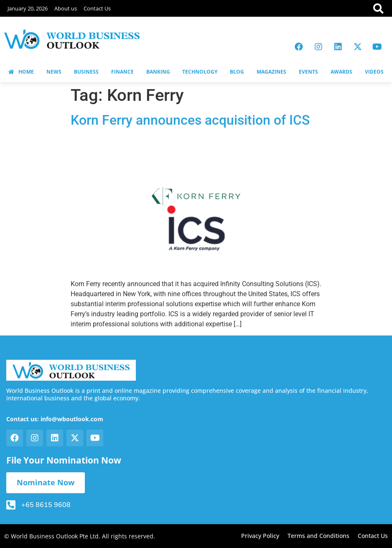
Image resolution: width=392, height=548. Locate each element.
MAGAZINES (271, 72)
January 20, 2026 (28, 8)
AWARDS (341, 72)
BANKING (158, 72)
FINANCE (122, 72)
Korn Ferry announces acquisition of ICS (190, 120)
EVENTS (308, 72)
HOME (21, 72)
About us (66, 8)
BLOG (237, 72)
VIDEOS (374, 72)
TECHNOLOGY (200, 72)
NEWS (54, 72)
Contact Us (97, 8)
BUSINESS (86, 72)
